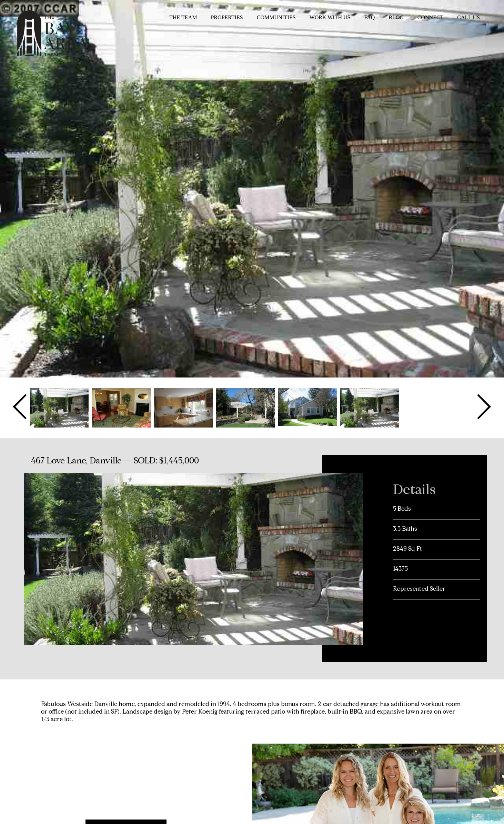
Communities (276, 17)
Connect (431, 17)
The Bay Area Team (52, 33)
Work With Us (330, 17)
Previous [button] (21, 407)
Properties (227, 17)
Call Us (468, 17)
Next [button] (483, 407)
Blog (396, 17)
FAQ (369, 17)
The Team (183, 17)
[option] (59, 407)
